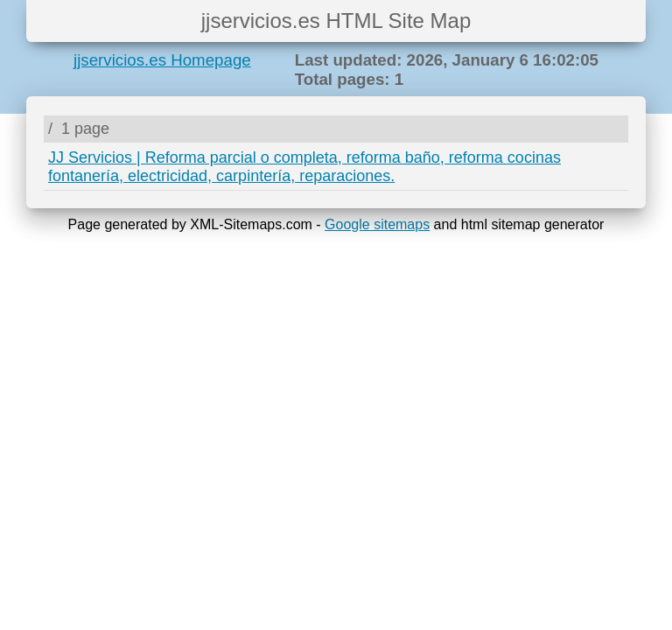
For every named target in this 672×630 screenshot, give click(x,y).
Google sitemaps (377, 224)
